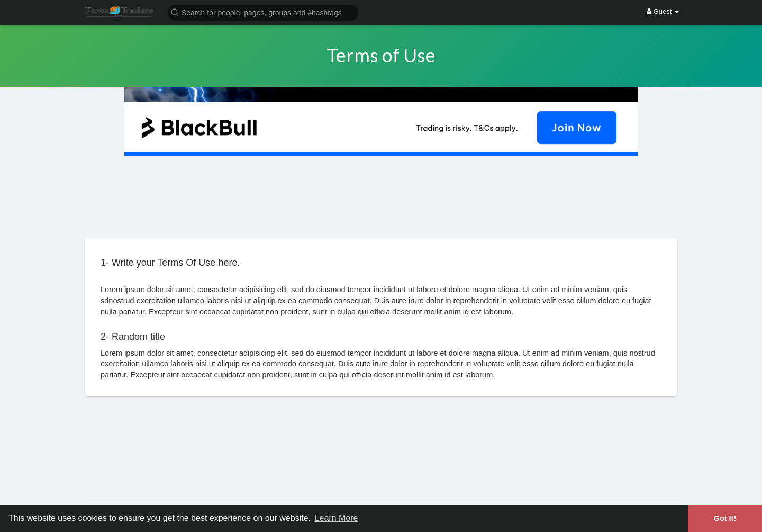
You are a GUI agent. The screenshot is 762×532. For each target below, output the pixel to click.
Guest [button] (663, 11)
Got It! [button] (725, 518)
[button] (263, 12)
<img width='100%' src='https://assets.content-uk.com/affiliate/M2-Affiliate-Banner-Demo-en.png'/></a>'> (381, 447)
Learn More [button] (337, 518)
